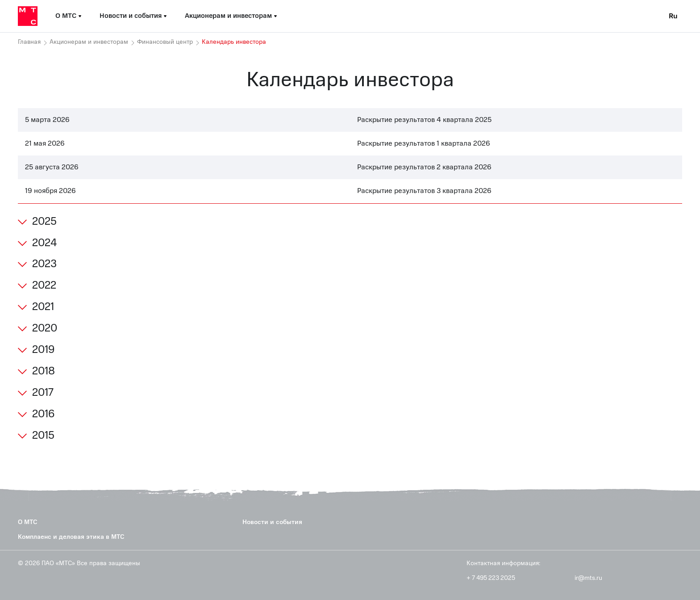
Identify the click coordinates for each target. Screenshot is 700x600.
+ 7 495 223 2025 (491, 578)
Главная (29, 42)
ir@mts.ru (588, 578)
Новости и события (272, 522)
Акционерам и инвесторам (89, 42)
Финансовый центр (165, 42)
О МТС (28, 522)
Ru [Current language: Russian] (673, 16)
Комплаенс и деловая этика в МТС (71, 537)
